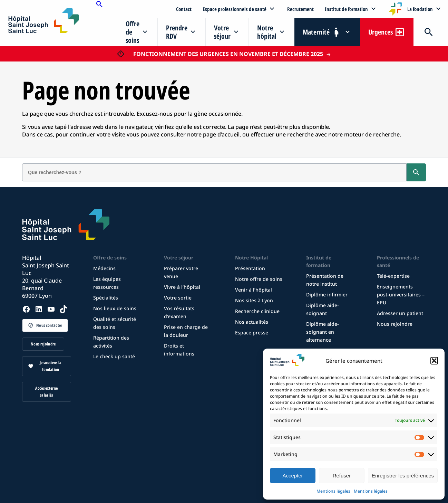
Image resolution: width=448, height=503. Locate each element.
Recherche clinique (257, 311)
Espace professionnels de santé (235, 9)
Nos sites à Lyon (254, 300)
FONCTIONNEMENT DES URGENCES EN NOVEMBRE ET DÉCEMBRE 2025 (228, 54)
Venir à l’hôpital (254, 290)
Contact (184, 9)
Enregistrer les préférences (403, 476)
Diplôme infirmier (327, 295)
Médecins (104, 268)
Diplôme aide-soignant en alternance (323, 332)
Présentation (250, 268)
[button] (434, 361)
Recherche (428, 32)
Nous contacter (49, 325)
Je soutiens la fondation (51, 366)
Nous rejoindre (43, 344)
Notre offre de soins (259, 279)
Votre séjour (222, 32)
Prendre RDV (177, 32)
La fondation (420, 9)
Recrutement (300, 9)
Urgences (381, 32)
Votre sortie (178, 298)
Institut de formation (346, 9)
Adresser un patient (400, 313)
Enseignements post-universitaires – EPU (401, 295)
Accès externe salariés (46, 392)
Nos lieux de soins (115, 308)
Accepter (293, 476)
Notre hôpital (267, 32)
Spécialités (106, 298)
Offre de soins (133, 32)
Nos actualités (252, 322)
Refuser (342, 476)
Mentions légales (333, 491)
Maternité (316, 32)
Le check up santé (114, 356)
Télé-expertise (393, 276)
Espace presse (252, 333)
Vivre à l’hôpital (182, 287)
